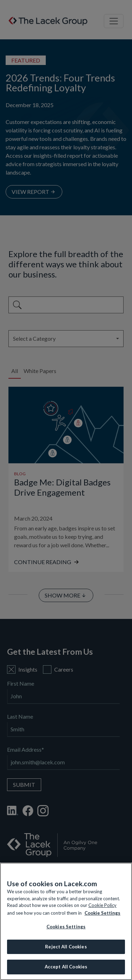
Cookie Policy (102, 905)
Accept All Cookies (66, 967)
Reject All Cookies (66, 947)
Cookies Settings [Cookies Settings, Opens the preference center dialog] (66, 927)
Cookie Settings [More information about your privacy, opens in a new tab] (102, 913)
